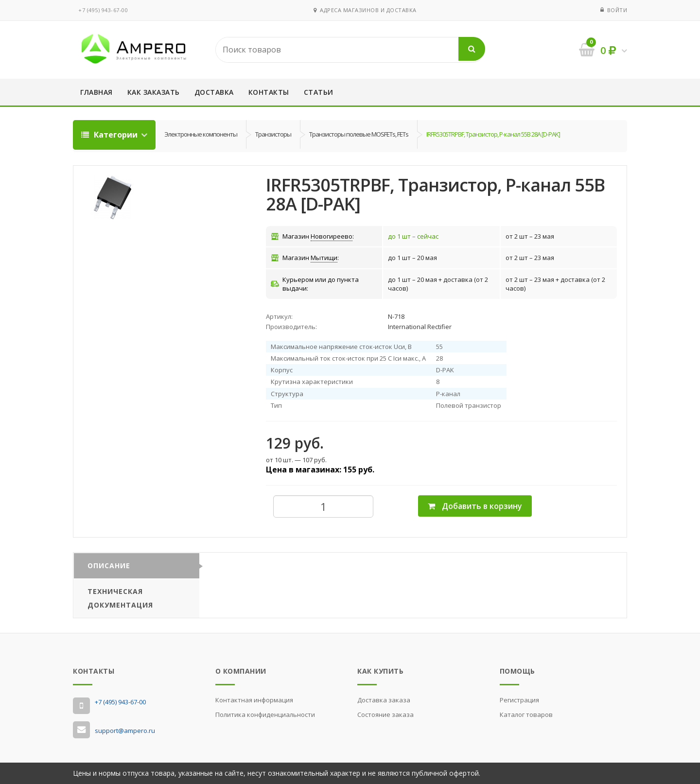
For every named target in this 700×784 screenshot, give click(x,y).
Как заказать (154, 92)
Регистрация (519, 700)
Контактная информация (254, 700)
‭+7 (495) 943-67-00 (103, 10)
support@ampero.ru (125, 731)
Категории (110, 135)
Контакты (269, 92)
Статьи (319, 92)
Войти (617, 10)
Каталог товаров (526, 714)
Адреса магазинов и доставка (365, 10)
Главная (96, 92)
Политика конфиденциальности (265, 714)
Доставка (214, 92)
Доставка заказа (384, 700)
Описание (109, 566)
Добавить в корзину (475, 506)
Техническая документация (120, 598)
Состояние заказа (385, 714)
